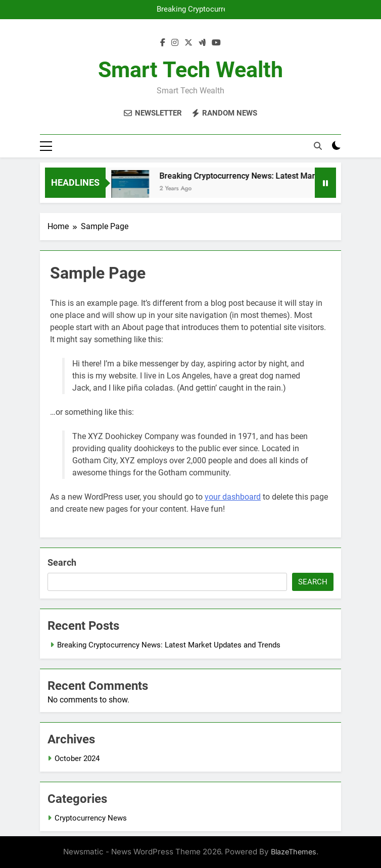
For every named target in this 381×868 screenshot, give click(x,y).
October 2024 (77, 758)
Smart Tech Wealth (190, 70)
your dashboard (233, 497)
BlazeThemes (294, 852)
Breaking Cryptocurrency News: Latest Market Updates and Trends (195, 10)
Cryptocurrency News (91, 818)
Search (62, 562)
